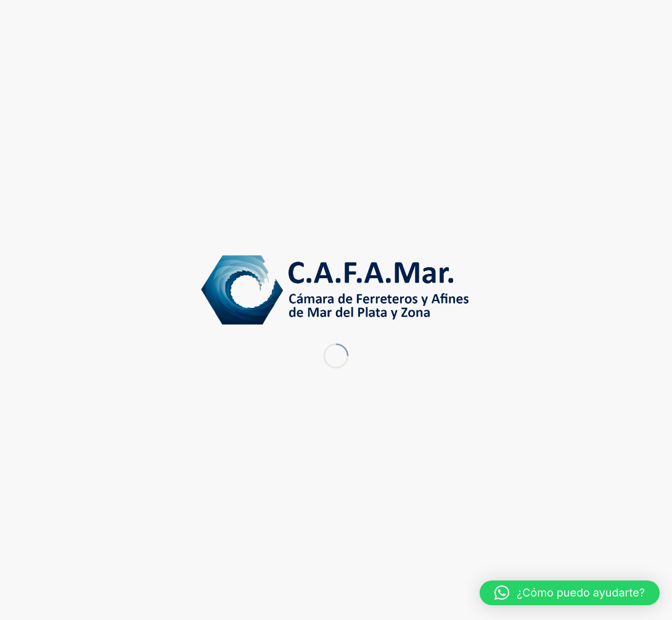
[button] (570, 593)
